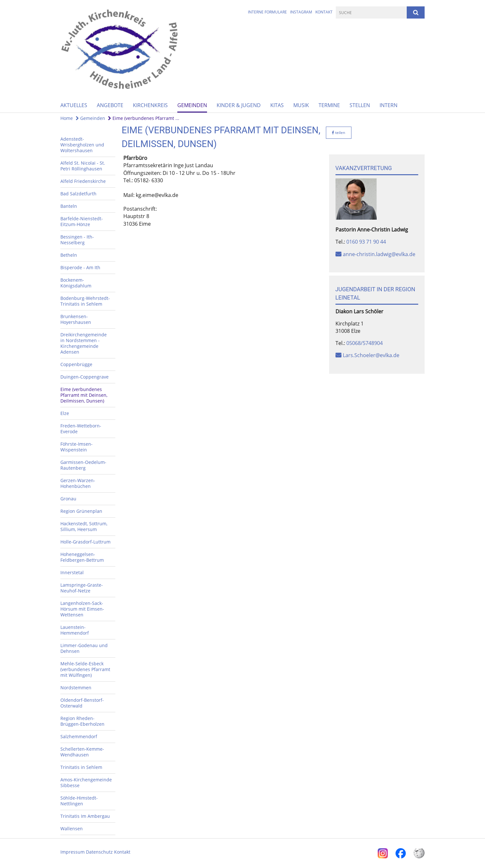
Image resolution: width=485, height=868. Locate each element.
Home (67, 118)
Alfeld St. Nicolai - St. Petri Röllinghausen (83, 166)
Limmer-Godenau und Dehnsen (84, 648)
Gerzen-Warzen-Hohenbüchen (78, 483)
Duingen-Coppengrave (85, 377)
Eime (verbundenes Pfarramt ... (144, 118)
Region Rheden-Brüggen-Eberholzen (82, 721)
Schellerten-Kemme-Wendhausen (82, 752)
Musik (301, 105)
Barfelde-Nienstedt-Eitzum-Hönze (82, 221)
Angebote (110, 105)
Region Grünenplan (81, 511)
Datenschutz (99, 852)
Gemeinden (192, 105)
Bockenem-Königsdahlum (76, 283)
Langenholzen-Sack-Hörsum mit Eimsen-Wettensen (82, 609)
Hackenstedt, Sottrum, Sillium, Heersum (84, 526)
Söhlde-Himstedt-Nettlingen (79, 801)
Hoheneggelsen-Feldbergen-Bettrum (82, 557)
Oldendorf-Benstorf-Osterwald (82, 703)
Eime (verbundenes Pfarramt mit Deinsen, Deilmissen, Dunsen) (84, 395)
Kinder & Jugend (239, 105)
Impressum (73, 852)
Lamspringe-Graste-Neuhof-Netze (82, 588)
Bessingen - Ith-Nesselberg (77, 240)
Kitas (277, 105)
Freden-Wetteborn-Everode (81, 429)
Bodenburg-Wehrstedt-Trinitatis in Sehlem (85, 301)
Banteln (69, 206)
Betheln (69, 255)
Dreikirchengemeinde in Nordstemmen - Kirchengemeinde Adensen (84, 343)
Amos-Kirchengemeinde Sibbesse (86, 782)
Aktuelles (74, 105)
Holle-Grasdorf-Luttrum (85, 542)
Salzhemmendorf (79, 736)
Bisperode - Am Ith (80, 267)
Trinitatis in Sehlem (81, 767)
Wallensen (72, 829)
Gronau (68, 499)
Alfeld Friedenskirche (83, 181)
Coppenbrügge (76, 364)
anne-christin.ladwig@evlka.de (379, 254)
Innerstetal (72, 572)
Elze (65, 413)
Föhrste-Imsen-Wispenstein (77, 447)
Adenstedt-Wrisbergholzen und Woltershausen (82, 145)
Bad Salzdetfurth (78, 194)
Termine (329, 105)
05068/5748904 (365, 343)
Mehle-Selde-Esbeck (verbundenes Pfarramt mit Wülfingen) (85, 669)
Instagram (301, 12)
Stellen (360, 105)
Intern (389, 105)
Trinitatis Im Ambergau (85, 816)
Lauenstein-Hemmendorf (75, 630)
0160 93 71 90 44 (366, 242)
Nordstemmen (76, 688)
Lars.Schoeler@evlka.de (371, 355)
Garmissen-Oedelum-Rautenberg (83, 465)
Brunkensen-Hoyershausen (76, 319)
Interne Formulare (267, 12)
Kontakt (324, 12)
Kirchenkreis (150, 105)
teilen (339, 133)
